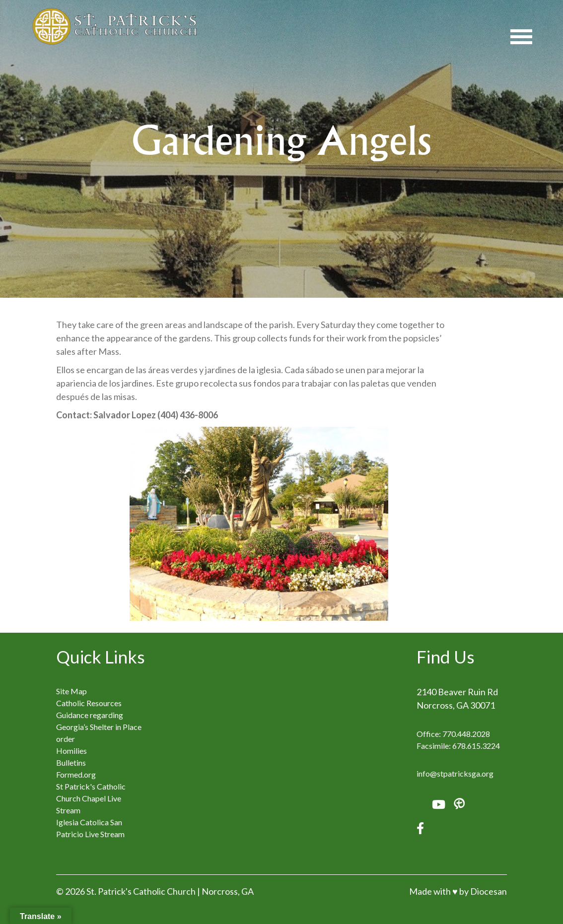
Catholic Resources (89, 703)
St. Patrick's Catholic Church (141, 891)
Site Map (71, 691)
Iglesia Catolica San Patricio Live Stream (90, 828)
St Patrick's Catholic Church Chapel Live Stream (91, 798)
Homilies (71, 751)
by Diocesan (483, 891)
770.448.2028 (466, 734)
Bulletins (71, 762)
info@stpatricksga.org (455, 773)
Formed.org (76, 774)
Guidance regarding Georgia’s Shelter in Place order (99, 727)
